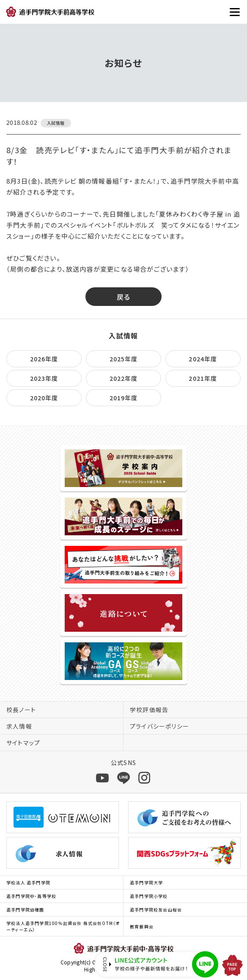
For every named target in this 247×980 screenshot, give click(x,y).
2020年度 (44, 398)
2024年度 (203, 359)
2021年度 (203, 378)
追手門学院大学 (146, 882)
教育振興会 (142, 926)
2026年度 (44, 359)
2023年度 (44, 378)
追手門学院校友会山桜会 (156, 910)
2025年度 (124, 359)
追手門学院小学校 (149, 896)
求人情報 (19, 726)
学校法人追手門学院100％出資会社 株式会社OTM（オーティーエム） (63, 926)
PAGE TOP (232, 965)
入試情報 (123, 336)
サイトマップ (23, 743)
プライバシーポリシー (159, 726)
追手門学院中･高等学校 (31, 896)
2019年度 (124, 398)
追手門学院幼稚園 (25, 910)
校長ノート (21, 710)
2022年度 (124, 378)
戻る (124, 297)
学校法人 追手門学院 (28, 882)
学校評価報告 (149, 710)
